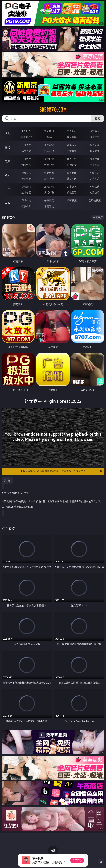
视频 (7, 148)
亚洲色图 (49, 173)
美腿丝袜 (26, 179)
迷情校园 (26, 192)
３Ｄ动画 (95, 145)
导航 (7, 203)
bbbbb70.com (53, 110)
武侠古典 (95, 187)
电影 (7, 161)
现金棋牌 (72, 137)
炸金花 (49, 137)
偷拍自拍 (49, 159)
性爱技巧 (95, 192)
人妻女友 (72, 187)
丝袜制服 (49, 151)
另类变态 (95, 165)
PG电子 (26, 131)
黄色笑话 (72, 192)
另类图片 (95, 179)
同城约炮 (26, 200)
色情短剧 (49, 206)
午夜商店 (49, 200)
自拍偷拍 (49, 145)
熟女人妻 (26, 151)
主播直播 (72, 151)
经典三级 (49, 165)
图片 (7, 175)
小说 (7, 189)
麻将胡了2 (26, 137)
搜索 (98, 118)
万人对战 (72, 131)
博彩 (7, 134)
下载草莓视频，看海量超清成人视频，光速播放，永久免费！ (62, 471)
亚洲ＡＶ (26, 145)
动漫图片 (95, 173)
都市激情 (26, 187)
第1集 (7, 481)
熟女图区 (72, 179)
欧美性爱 (95, 159)
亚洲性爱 (26, 159)
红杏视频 (26, 206)
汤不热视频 (95, 200)
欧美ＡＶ (72, 145)
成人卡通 (72, 159)
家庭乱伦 (49, 187)
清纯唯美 (49, 179)
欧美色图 (72, 173)
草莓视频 (72, 200)
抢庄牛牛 (95, 137)
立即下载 (77, 860)
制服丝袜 (26, 165)
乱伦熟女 (72, 165)
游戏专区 (95, 131)
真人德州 (49, 131)
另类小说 (49, 192)
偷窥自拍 (26, 173)
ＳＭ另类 (95, 151)
